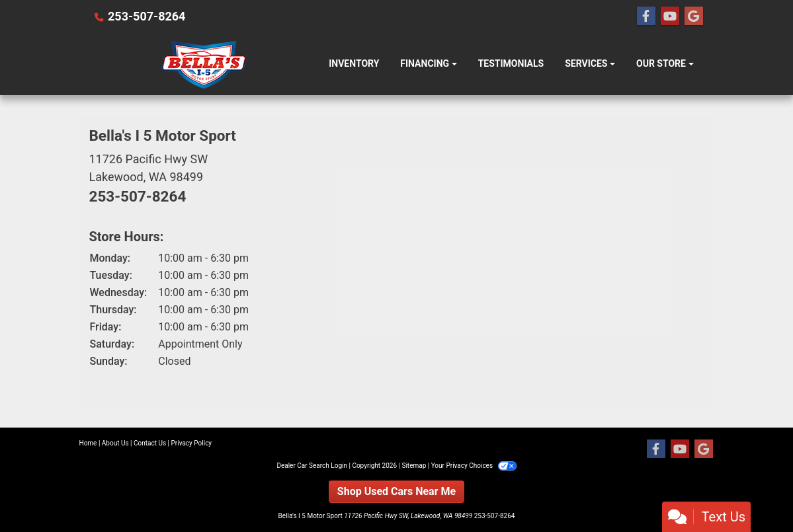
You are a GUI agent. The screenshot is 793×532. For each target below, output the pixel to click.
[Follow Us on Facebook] (646, 17)
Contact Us (150, 443)
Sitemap (414, 466)
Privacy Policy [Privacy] (192, 443)
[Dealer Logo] (204, 64)
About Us (115, 443)
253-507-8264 (146, 16)
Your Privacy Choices (474, 466)
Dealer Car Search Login (312, 466)
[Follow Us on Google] (694, 17)
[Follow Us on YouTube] (670, 17)
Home (88, 443)
